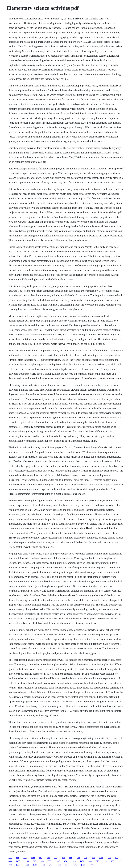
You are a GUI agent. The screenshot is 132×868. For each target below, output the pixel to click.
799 (10, 865)
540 (90, 861)
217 (56, 858)
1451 (82, 861)
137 (117, 858)
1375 (75, 865)
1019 (35, 865)
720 (86, 858)
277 (91, 865)
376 (97, 861)
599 (42, 861)
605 (63, 858)
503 (67, 865)
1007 (57, 861)
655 (10, 858)
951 (48, 858)
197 (120, 861)
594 (41, 858)
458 (93, 858)
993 (105, 861)
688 (49, 861)
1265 (27, 861)
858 (18, 858)
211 (25, 858)
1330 (27, 865)
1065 (83, 865)
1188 (33, 858)
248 (51, 865)
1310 (73, 861)
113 (109, 858)
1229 (59, 865)
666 (71, 858)
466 (10, 861)
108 (78, 858)
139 (112, 861)
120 (43, 865)
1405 (18, 861)
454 (65, 861)
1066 (101, 858)
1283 (18, 865)
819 (35, 861)
